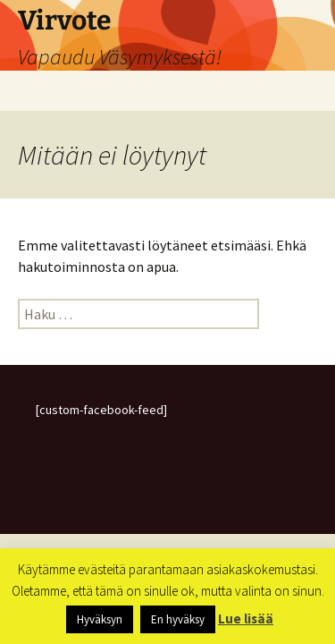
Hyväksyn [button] (100, 619)
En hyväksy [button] (178, 619)
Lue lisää (246, 619)
